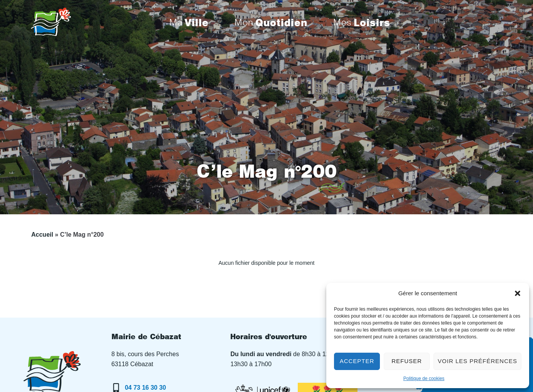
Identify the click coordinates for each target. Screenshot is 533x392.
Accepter (357, 361)
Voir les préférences (477, 361)
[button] (518, 293)
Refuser (407, 361)
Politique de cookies (424, 379)
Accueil (42, 235)
